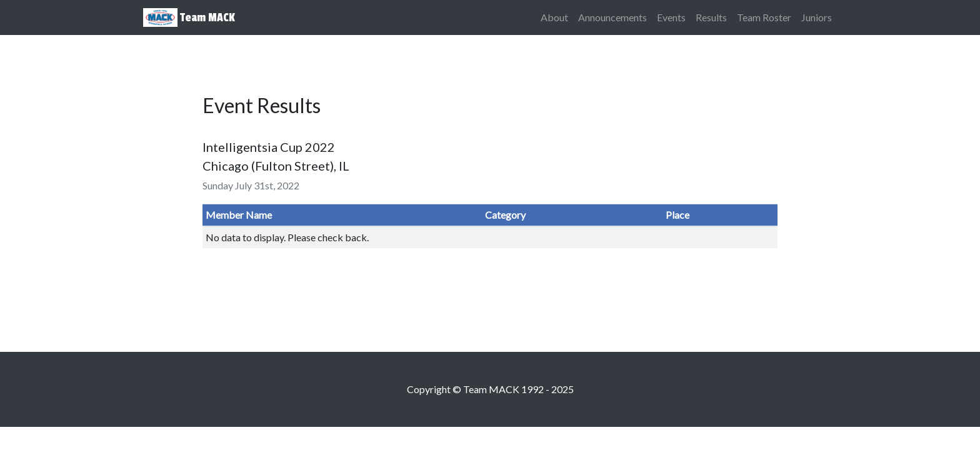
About (554, 17)
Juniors (817, 17)
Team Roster (764, 17)
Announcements (612, 17)
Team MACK (189, 17)
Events (671, 17)
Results (711, 17)
